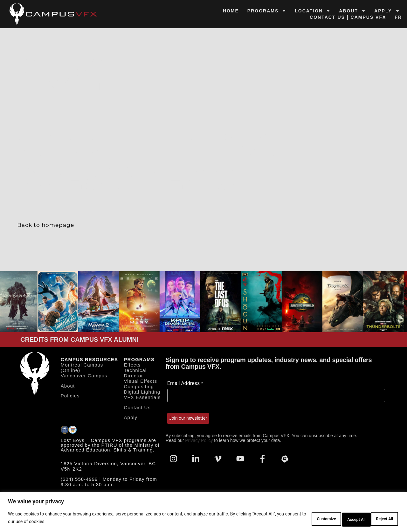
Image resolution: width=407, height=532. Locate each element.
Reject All (339, 519)
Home (231, 11)
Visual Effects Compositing (141, 385)
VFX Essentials (142, 399)
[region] (203, 513)
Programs (267, 11)
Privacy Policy (199, 442)
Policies (70, 397)
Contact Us (137, 408)
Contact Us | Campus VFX (348, 17)
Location (313, 11)
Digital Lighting (142, 393)
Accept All (380, 519)
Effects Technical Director (135, 371)
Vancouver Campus (84, 377)
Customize (298, 519)
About (352, 11)
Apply (387, 11)
